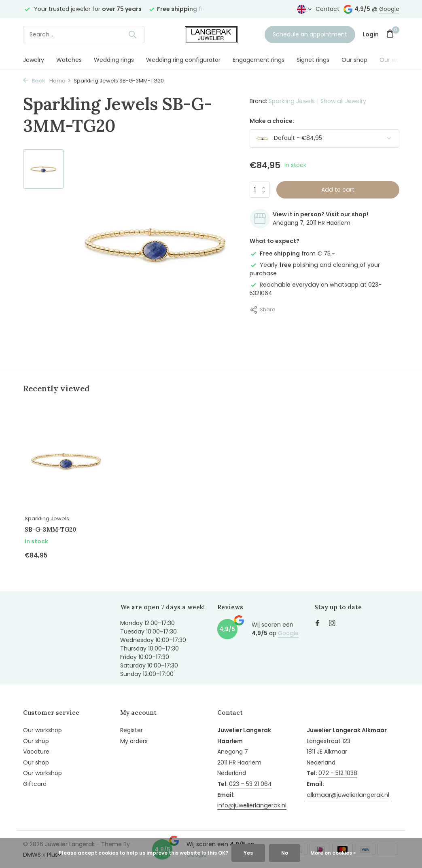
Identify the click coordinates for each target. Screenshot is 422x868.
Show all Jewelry (342, 101)
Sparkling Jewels (291, 101)
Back (34, 81)
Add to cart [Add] (338, 190)
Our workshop (399, 60)
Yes (248, 853)
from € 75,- (292, 253)
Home (60, 81)
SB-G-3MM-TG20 (51, 528)
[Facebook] (318, 623)
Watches (69, 60)
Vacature (36, 750)
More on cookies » (333, 853)
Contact (328, 9)
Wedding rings (114, 60)
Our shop (354, 60)
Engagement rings (259, 60)
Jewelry (34, 60)
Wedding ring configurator (183, 60)
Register (131, 729)
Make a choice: (272, 121)
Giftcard (35, 783)
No (285, 853)
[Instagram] (332, 623)
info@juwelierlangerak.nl (251, 804)
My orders (134, 740)
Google (389, 9)
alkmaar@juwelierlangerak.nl (346, 794)
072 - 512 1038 (337, 772)
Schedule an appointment (310, 34)
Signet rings (313, 60)
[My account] (371, 35)
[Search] (84, 35)
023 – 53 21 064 (250, 783)
